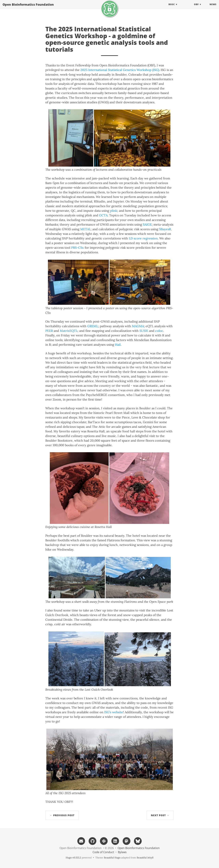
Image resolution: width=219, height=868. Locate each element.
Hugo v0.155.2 (73, 858)
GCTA (103, 215)
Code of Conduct (103, 852)
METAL (85, 229)
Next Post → (160, 815)
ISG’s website (114, 712)
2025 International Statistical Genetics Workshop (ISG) (120, 70)
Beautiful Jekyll (145, 858)
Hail (118, 345)
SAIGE (147, 224)
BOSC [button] (172, 8)
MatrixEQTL (69, 331)
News (213, 8)
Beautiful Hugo (112, 858)
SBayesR (165, 229)
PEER (49, 331)
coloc (159, 331)
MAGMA (138, 326)
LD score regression (143, 238)
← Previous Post (62, 815)
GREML (93, 326)
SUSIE (144, 331)
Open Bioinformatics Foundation (28, 8)
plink (114, 211)
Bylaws (122, 852)
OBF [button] (196, 8)
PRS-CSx (78, 248)
